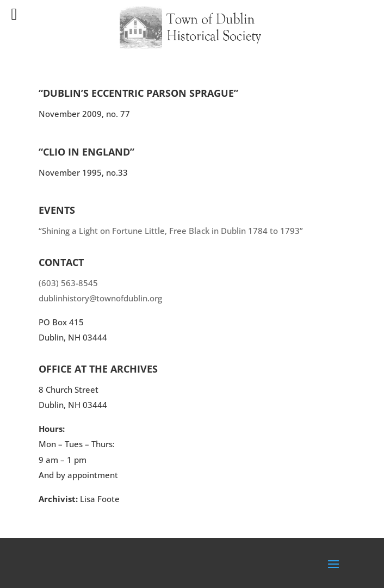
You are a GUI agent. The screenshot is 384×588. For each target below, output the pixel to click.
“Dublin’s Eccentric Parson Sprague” (138, 93)
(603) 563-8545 (68, 283)
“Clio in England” (86, 152)
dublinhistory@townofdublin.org (100, 298)
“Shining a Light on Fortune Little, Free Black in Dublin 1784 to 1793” (171, 231)
